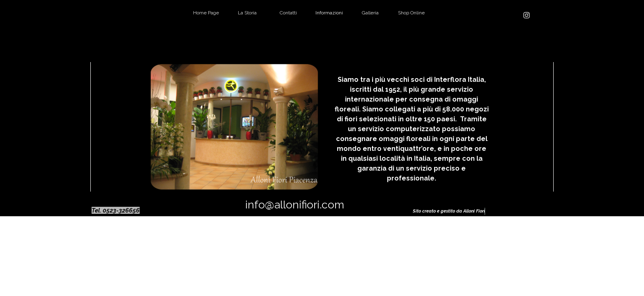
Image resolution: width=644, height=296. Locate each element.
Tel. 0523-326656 (116, 210)
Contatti (288, 13)
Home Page (206, 13)
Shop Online (411, 13)
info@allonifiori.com (295, 205)
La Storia (247, 13)
